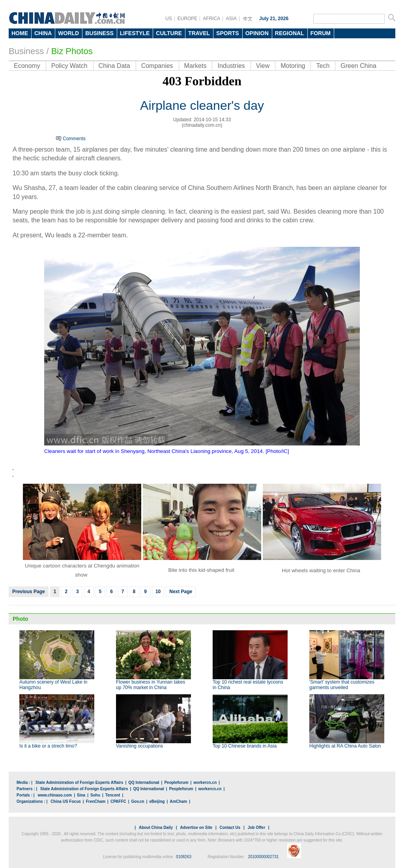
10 (158, 592)
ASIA (231, 19)
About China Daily (156, 828)
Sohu (95, 795)
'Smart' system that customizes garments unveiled (342, 685)
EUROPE (188, 19)
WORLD (68, 33)
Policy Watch (69, 66)
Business (26, 51)
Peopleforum (176, 783)
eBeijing (157, 801)
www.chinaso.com (55, 795)
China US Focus (66, 801)
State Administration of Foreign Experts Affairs (79, 783)
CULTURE (169, 33)
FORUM (321, 33)
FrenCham (96, 801)
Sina (81, 795)
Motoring (293, 66)
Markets (195, 66)
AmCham (178, 801)
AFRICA (211, 19)
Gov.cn (138, 801)
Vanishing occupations (139, 746)
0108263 (184, 857)
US (169, 19)
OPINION (257, 33)
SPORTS (228, 33)
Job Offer (256, 828)
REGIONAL (290, 33)
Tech (323, 66)
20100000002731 (263, 857)
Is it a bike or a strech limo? (48, 746)
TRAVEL (199, 33)
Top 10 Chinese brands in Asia (245, 746)
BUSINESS (99, 33)
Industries (231, 66)
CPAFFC (118, 801)
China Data (114, 66)
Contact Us (230, 828)
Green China (358, 66)
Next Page (181, 592)
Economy (27, 66)
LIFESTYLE (135, 33)
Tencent (113, 795)
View (263, 66)
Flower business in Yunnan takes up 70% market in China (151, 685)
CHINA (43, 33)
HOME (20, 33)
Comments (74, 139)
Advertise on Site (196, 828)
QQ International (144, 783)
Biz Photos (72, 51)
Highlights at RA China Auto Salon (345, 746)
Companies (157, 66)
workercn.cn (205, 783)
